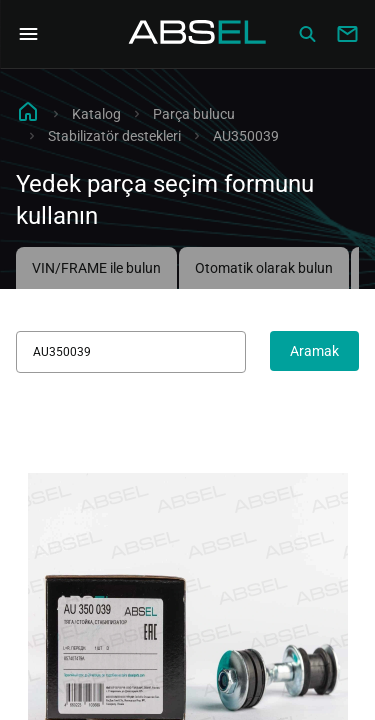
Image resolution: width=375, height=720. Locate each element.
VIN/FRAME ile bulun (96, 268)
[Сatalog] (307, 34)
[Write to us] (347, 34)
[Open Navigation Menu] (28, 34)
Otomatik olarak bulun (264, 268)
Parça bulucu (194, 114)
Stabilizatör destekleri (114, 136)
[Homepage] (198, 34)
